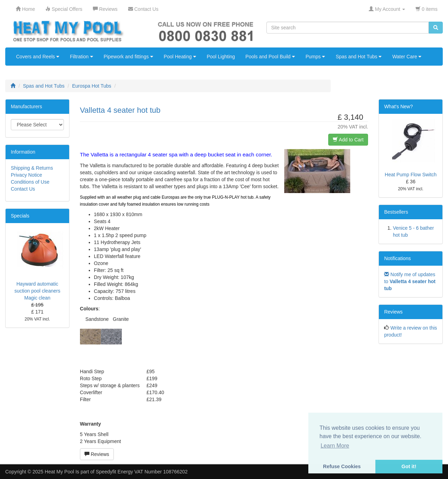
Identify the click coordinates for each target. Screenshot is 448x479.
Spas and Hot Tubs (359, 57)
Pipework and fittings (128, 57)
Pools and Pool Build (270, 57)
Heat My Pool (59, 472)
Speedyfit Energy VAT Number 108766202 (142, 472)
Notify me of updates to (410, 281)
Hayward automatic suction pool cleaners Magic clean (37, 291)
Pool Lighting (221, 57)
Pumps (315, 57)
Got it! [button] (409, 466)
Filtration (82, 57)
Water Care (407, 57)
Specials (20, 216)
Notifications (397, 258)
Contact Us (23, 189)
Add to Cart (348, 140)
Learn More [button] (335, 446)
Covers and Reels (38, 57)
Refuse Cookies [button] (342, 466)
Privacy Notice (26, 175)
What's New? (398, 106)
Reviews (97, 454)
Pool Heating (180, 57)
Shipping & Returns (32, 168)
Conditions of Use (30, 182)
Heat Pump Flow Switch (411, 175)
